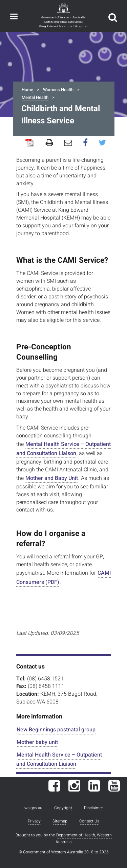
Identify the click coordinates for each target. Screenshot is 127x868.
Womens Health (58, 90)
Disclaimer (93, 808)
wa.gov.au (33, 808)
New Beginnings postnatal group (56, 730)
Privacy (34, 821)
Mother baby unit (37, 742)
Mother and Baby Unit (52, 478)
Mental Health (35, 98)
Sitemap (60, 821)
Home (27, 90)
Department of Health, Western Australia (84, 838)
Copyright (63, 808)
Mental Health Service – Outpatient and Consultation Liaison (63, 449)
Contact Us (89, 821)
